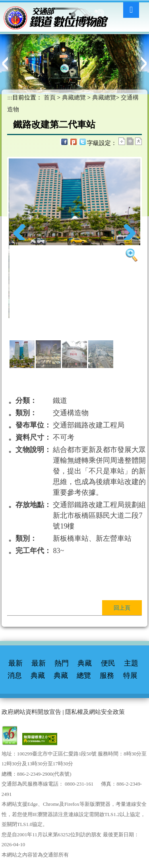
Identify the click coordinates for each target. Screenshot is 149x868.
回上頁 (122, 608)
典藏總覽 (74, 97)
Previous (21, 232)
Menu (131, 10)
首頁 (50, 97)
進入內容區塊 (18, 6)
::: (131, 37)
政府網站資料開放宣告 (31, 712)
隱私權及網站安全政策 (95, 712)
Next (128, 232)
